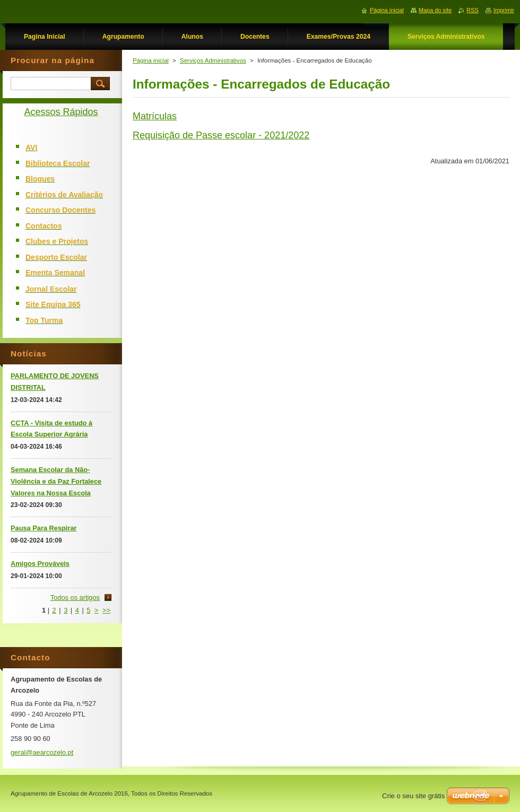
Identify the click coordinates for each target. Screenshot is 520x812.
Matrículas (155, 116)
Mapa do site (435, 10)
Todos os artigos (75, 597)
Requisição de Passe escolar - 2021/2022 (221, 135)
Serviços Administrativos (213, 60)
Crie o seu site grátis (414, 796)
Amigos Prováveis (40, 564)
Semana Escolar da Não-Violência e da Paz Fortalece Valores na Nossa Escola (56, 481)
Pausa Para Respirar (44, 528)
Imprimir (504, 10)
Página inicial (151, 60)
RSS (472, 10)
